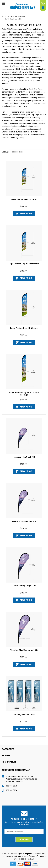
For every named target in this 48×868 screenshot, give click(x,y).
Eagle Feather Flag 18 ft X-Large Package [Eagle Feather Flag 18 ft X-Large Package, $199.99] (24, 394)
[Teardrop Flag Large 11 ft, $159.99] (24, 565)
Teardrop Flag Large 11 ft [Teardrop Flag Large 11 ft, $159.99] (24, 586)
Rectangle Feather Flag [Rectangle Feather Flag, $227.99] (24, 715)
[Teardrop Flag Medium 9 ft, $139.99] (24, 501)
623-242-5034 (12, 790)
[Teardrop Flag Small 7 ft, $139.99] (24, 436)
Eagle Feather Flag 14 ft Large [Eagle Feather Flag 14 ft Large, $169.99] (24, 328)
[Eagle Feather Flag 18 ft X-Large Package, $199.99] (24, 372)
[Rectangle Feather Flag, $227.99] (24, 694)
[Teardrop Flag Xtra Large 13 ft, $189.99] (24, 629)
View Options (26, 214)
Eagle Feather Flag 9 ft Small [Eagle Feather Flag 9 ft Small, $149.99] (24, 199)
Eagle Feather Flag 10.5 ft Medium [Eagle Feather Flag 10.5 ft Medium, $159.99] (24, 264)
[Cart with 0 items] (43, 6)
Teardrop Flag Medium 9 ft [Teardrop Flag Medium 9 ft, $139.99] (24, 521)
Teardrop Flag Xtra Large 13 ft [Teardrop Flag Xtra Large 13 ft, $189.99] (24, 650)
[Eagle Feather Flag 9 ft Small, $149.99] (24, 179)
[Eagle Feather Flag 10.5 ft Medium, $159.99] (24, 243)
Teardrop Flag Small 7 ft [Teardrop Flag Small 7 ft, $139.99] (24, 457)
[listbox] (27, 152)
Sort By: (5, 152)
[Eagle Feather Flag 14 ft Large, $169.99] (24, 307)
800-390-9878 (12, 786)
